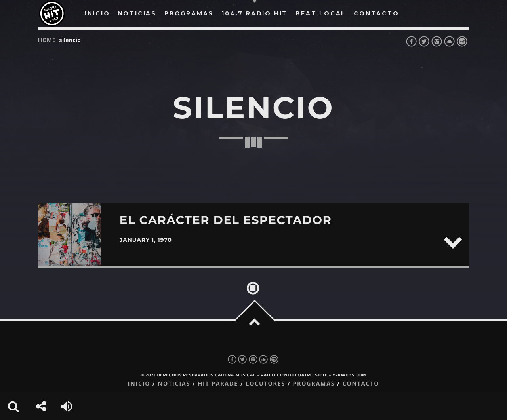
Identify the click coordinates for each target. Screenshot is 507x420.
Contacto (361, 384)
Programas (314, 384)
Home (47, 40)
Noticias (174, 384)
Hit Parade (218, 384)
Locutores (265, 384)
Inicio (139, 384)
